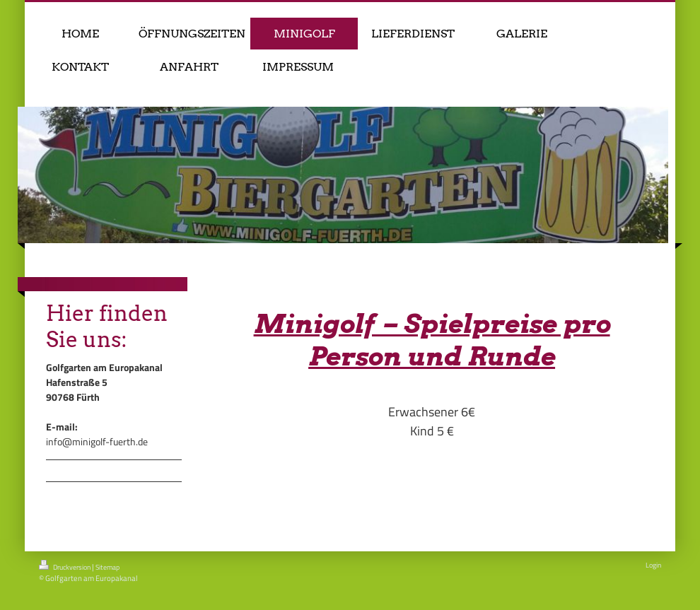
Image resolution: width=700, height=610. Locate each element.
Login (653, 565)
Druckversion (65, 566)
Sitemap (107, 567)
